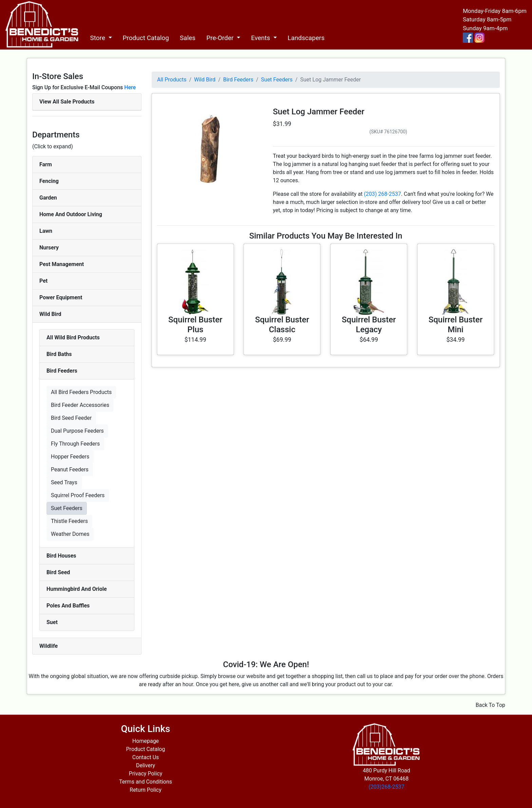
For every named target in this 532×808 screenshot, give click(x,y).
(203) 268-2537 (383, 194)
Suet (52, 622)
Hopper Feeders (70, 457)
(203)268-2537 (386, 787)
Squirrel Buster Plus (195, 325)
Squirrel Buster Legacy (369, 325)
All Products (172, 80)
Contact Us (146, 757)
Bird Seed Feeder (71, 418)
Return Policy (145, 790)
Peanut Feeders (70, 469)
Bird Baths (59, 354)
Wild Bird (50, 314)
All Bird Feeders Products (81, 392)
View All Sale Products (67, 102)
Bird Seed (58, 572)
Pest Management (62, 264)
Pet (43, 281)
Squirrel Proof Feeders (78, 495)
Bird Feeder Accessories (80, 405)
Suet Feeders (67, 508)
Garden (48, 198)
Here (130, 87)
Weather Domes (70, 534)
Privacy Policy (146, 774)
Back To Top (490, 705)
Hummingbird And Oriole (77, 589)
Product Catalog (146, 38)
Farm (46, 164)
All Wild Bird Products (73, 337)
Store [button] (98, 38)
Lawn (46, 231)
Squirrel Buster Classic (282, 325)
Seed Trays (64, 482)
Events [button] (261, 38)
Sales (188, 38)
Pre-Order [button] (221, 38)
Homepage (146, 741)
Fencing (49, 181)
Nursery (49, 248)
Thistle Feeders (69, 521)
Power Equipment (61, 297)
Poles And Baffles (68, 606)
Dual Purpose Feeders (77, 431)
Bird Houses (61, 556)
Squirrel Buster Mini (455, 325)
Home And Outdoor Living (71, 214)
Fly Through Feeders (75, 444)
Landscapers (306, 38)
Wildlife (49, 646)
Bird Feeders (62, 371)
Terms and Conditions (146, 782)
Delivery (146, 765)
